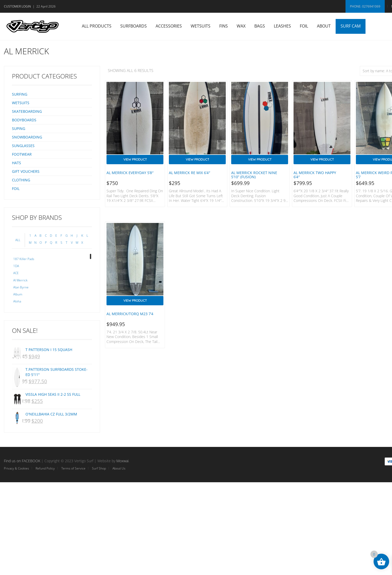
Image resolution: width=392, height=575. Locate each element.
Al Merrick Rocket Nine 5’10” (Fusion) (254, 175)
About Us (119, 468)
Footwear (22, 154)
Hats (16, 163)
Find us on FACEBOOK (22, 461)
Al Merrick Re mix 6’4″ (190, 173)
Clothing (21, 180)
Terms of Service (73, 468)
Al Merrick (20, 280)
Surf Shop (99, 468)
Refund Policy (45, 468)
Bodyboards (24, 120)
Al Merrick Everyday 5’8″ (130, 173)
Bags (260, 26)
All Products (97, 26)
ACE (16, 273)
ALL (18, 240)
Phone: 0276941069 (365, 6)
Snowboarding (27, 137)
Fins (224, 26)
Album (18, 294)
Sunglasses (23, 146)
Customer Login (17, 6)
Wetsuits (201, 26)
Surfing (20, 94)
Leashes (282, 26)
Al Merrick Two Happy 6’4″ (315, 175)
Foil (304, 26)
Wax (241, 26)
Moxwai (122, 461)
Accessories (169, 26)
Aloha (17, 301)
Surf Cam (351, 26)
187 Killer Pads (24, 259)
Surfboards (134, 26)
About (324, 26)
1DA (16, 266)
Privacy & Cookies (16, 468)
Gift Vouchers (26, 171)
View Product (135, 159)
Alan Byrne (21, 287)
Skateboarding (27, 111)
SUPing (19, 128)
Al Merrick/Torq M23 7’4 (130, 314)
